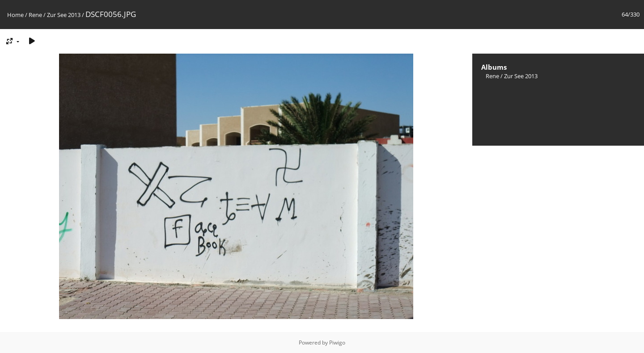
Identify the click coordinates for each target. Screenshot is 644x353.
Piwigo (337, 342)
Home (15, 15)
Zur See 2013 (64, 15)
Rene (35, 15)
